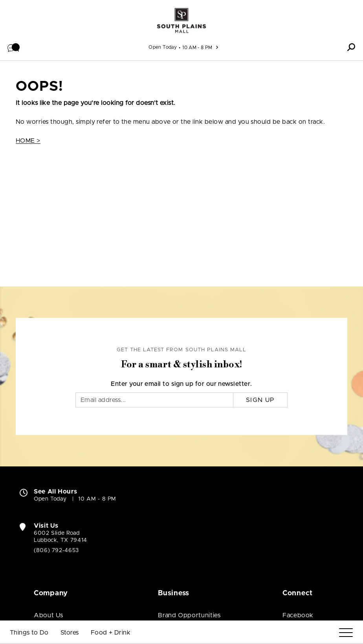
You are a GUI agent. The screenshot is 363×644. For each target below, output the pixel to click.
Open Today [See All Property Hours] (163, 47)
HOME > (28, 141)
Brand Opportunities (189, 615)
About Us (49, 615)
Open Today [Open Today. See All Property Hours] (50, 499)
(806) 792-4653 (56, 550)
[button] (14, 47)
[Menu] (346, 633)
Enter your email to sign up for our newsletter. (181, 384)
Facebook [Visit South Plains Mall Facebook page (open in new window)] (298, 615)
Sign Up (260, 400)
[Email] (154, 400)
